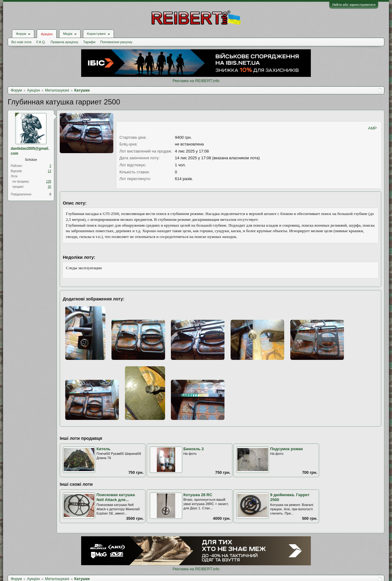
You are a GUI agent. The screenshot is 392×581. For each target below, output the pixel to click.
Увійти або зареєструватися (354, 5)
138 (49, 181)
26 (49, 187)
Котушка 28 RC (198, 495)
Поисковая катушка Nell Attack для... (116, 497)
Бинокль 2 (194, 449)
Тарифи (89, 42)
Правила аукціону (64, 42)
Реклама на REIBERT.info (196, 81)
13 (49, 171)
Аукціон (47, 34)
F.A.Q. (41, 42)
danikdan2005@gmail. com (30, 151)
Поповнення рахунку (116, 42)
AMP (372, 128)
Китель (104, 449)
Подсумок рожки (286, 449)
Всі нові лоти (21, 42)
